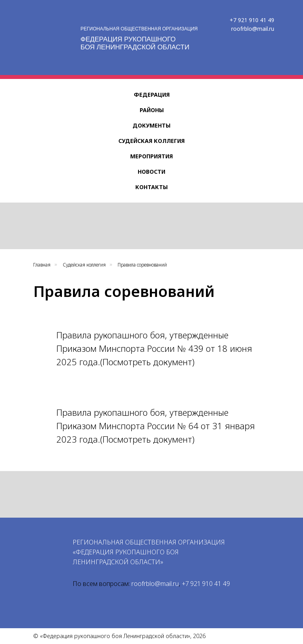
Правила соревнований (142, 265)
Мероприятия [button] (151, 156)
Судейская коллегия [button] (151, 141)
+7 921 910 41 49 (252, 20)
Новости (151, 172)
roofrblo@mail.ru (253, 29)
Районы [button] (152, 110)
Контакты (151, 187)
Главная (42, 265)
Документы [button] (151, 125)
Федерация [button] (152, 95)
